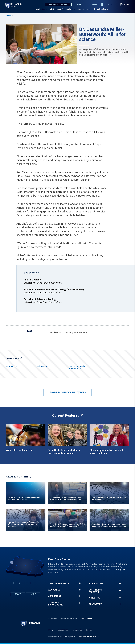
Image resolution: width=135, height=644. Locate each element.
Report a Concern (58, 5)
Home (8, 16)
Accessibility (78, 630)
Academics (40, 9)
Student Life (83, 9)
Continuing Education (95, 591)
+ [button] (80, 583)
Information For (99, 9)
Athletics (94, 598)
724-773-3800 (86, 619)
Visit (110, 5)
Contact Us (95, 604)
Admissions (43, 366)
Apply (94, 5)
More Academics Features (67, 393)
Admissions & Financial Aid (61, 9)
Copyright (89, 630)
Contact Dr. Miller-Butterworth (78, 367)
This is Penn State (59, 584)
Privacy (51, 630)
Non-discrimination (63, 630)
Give (79, 5)
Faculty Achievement (77, 332)
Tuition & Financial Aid (56, 604)
